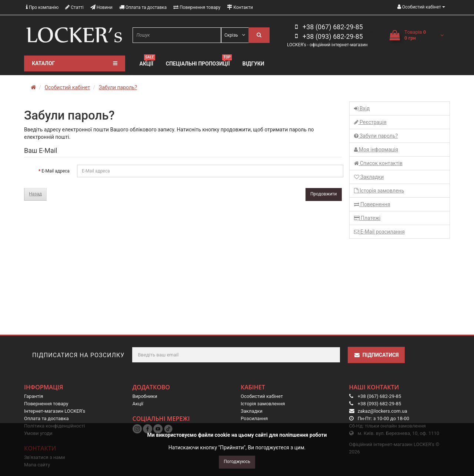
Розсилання (254, 418)
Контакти (240, 7)
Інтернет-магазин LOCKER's (55, 411)
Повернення (372, 204)
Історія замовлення (263, 404)
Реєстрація (370, 122)
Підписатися (376, 355)
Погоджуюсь (237, 462)
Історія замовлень (379, 191)
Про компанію (42, 7)
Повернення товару (197, 7)
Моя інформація (376, 150)
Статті (74, 7)
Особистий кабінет (67, 87)
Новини (101, 7)
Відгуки (253, 64)
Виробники (145, 396)
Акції (147, 63)
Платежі (367, 218)
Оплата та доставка (143, 7)
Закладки (369, 177)
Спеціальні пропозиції (199, 63)
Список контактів (378, 163)
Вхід (362, 108)
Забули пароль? (118, 87)
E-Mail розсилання (379, 232)
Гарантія (34, 396)
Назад (35, 194)
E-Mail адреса (56, 171)
